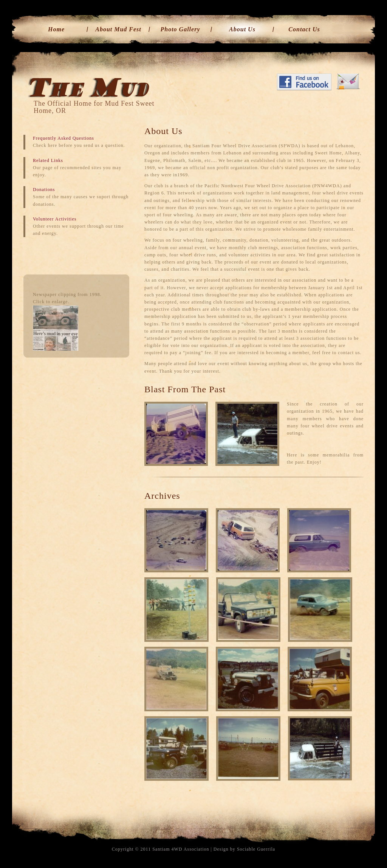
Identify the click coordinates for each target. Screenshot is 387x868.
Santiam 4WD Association (181, 849)
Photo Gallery (180, 29)
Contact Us (304, 29)
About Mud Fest (118, 29)
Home (56, 29)
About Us (242, 29)
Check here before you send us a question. (79, 145)
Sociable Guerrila (256, 849)
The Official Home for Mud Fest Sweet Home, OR (94, 107)
